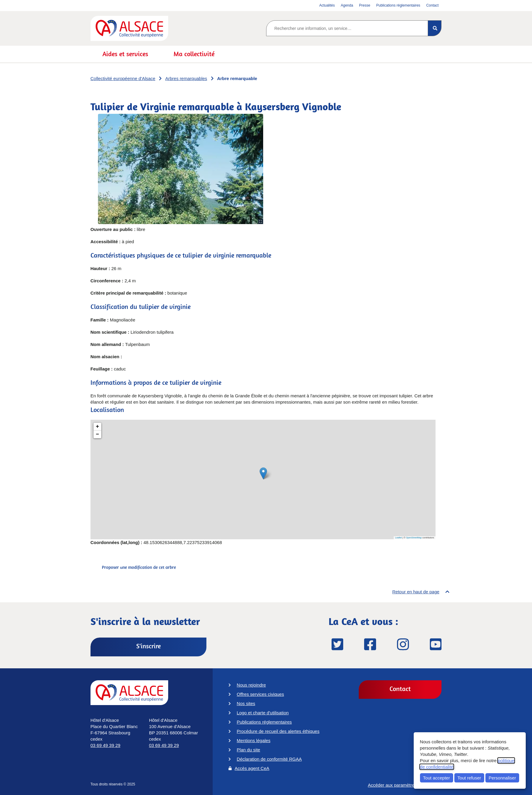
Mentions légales (254, 740)
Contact (400, 689)
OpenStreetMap (414, 538)
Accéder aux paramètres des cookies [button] (405, 787)
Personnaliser (502, 778)
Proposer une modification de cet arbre (139, 567)
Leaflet (399, 538)
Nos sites (246, 703)
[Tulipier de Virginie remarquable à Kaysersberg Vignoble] (263, 480)
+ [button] (98, 427)
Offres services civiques (260, 694)
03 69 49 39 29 (105, 745)
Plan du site (249, 750)
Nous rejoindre (252, 685)
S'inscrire (148, 646)
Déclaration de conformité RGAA (269, 759)
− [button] (98, 434)
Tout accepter (436, 778)
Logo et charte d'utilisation (263, 713)
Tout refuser (469, 778)
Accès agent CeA (252, 768)
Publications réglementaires (264, 722)
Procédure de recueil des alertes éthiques (278, 731)
